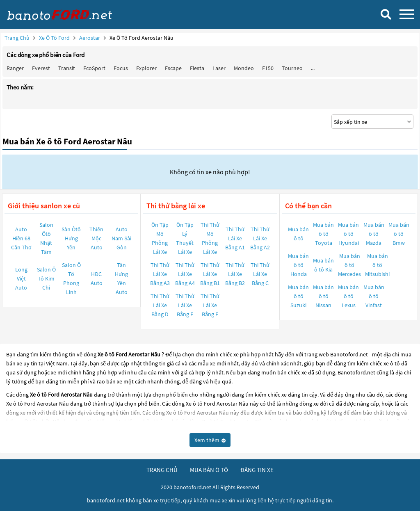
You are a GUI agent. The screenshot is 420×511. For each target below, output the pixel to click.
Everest (41, 68)
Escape (173, 68)
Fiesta (197, 68)
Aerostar (90, 38)
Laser (219, 68)
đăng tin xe (257, 470)
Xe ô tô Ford (54, 38)
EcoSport (94, 68)
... (313, 68)
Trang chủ (17, 38)
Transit (67, 68)
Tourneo (292, 68)
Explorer (146, 68)
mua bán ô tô (209, 470)
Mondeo (244, 68)
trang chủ (162, 470)
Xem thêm (210, 440)
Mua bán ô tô (298, 234)
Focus (121, 68)
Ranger (15, 68)
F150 (268, 68)
